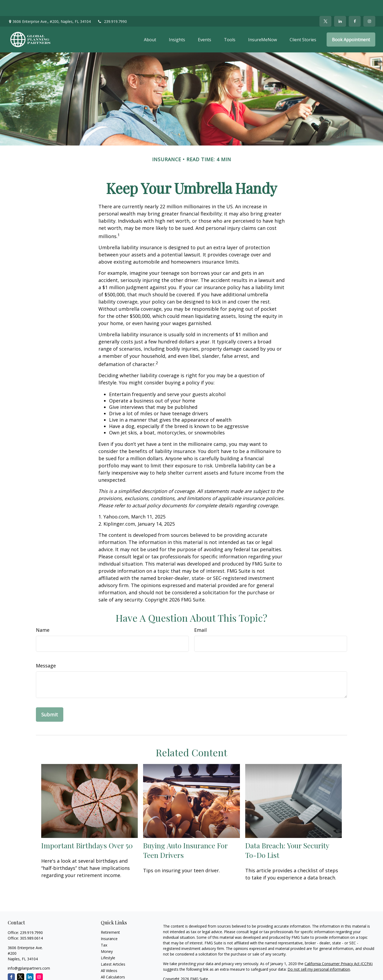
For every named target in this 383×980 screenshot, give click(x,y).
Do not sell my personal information (319, 953)
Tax (104, 929)
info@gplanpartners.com (29, 952)
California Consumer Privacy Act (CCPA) (339, 948)
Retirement (110, 916)
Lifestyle (108, 942)
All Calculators (113, 961)
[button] (150, 24)
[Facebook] (355, 5)
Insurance (109, 923)
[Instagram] (39, 961)
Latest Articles (113, 948)
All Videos (109, 955)
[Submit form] (50, 699)
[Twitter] (325, 5)
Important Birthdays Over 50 (87, 829)
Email (200, 614)
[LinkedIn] (340, 5)
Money (107, 935)
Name (43, 614)
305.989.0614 (31, 922)
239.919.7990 (112, 5)
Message (46, 650)
